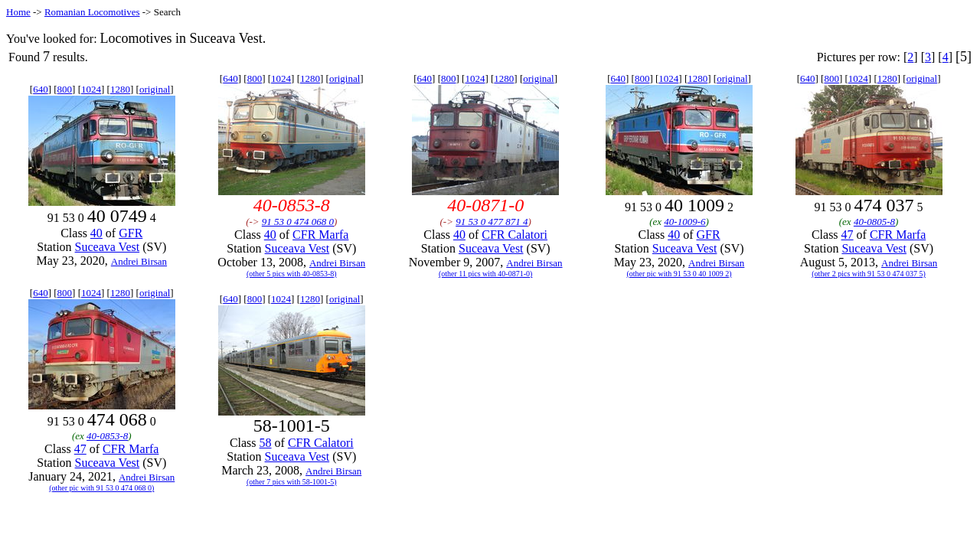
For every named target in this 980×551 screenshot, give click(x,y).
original (155, 89)
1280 (120, 89)
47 (848, 235)
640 (41, 89)
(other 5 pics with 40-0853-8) (292, 274)
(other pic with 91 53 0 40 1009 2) (679, 274)
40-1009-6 (684, 222)
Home (18, 12)
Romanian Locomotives (92, 12)
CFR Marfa (320, 235)
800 (65, 89)
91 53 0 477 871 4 (492, 222)
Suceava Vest (108, 247)
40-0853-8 (107, 436)
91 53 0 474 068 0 (298, 222)
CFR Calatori (514, 235)
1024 (91, 89)
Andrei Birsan (139, 261)
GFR (131, 233)
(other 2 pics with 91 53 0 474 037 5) (869, 274)
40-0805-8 (874, 222)
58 (266, 443)
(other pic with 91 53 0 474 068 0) (101, 488)
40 (96, 233)
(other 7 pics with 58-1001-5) (292, 482)
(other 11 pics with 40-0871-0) (485, 274)
